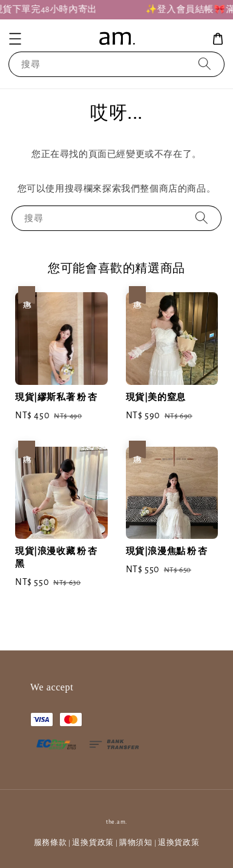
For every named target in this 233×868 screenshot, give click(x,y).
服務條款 (51, 843)
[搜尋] (205, 64)
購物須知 (136, 843)
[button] (15, 39)
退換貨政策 (93, 843)
